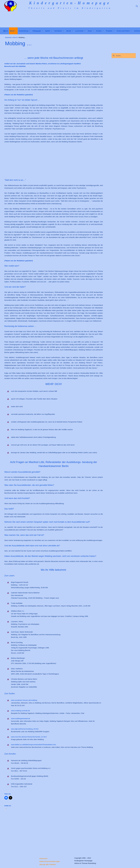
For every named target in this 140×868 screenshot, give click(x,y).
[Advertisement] (70, 161)
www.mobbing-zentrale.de (21, 711)
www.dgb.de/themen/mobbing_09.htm (25, 729)
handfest (77, 64)
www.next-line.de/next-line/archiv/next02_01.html (29, 737)
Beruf (15, 37)
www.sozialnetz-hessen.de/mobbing (24, 700)
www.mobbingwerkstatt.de (21, 718)
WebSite (22, 66)
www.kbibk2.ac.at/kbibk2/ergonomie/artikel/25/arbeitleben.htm (34, 745)
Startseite (8, 37)
